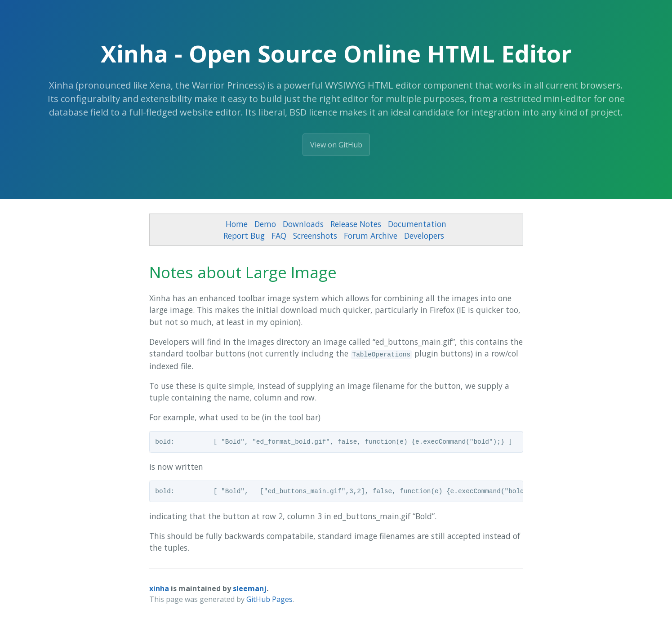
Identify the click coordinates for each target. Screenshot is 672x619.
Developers (424, 236)
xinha (159, 588)
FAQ (279, 236)
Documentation (417, 224)
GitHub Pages (269, 599)
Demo (265, 224)
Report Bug (244, 236)
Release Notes (356, 224)
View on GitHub (336, 145)
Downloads (303, 224)
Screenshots (315, 236)
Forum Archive (371, 236)
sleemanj (250, 588)
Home (237, 224)
